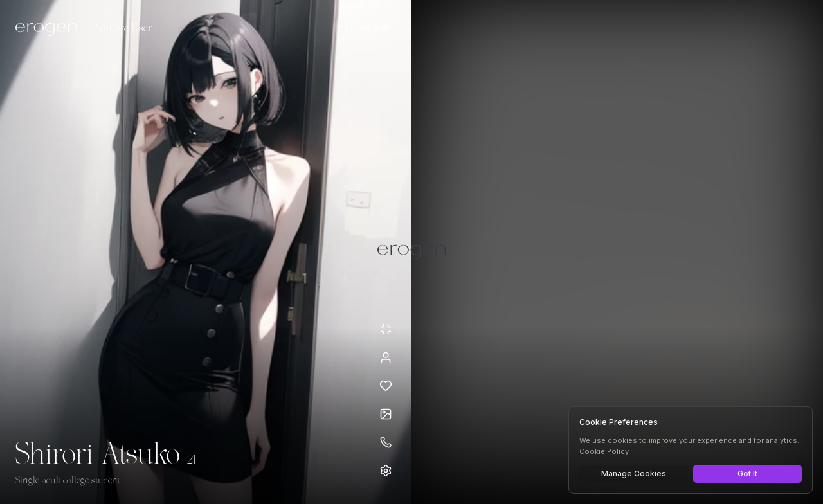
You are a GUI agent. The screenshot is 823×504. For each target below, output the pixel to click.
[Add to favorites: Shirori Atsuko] (386, 386)
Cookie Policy (604, 451)
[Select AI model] (365, 28)
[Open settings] (386, 471)
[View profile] (386, 357)
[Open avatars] (386, 414)
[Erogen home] (50, 29)
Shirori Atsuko (97, 455)
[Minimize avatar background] (386, 329)
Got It (747, 473)
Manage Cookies (634, 473)
